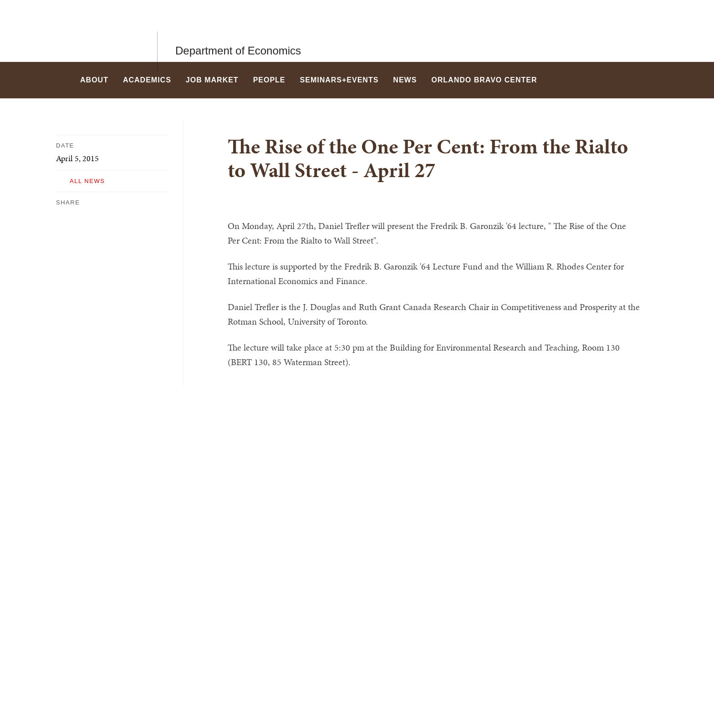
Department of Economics (238, 31)
